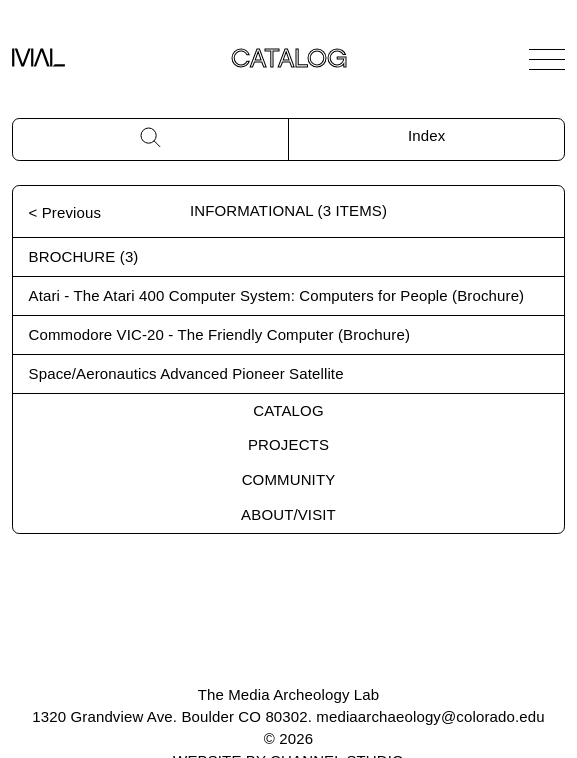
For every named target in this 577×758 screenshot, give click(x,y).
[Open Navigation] (547, 59)
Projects (288, 444)
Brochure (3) (84, 256)
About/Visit (288, 514)
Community (289, 479)
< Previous (65, 212)
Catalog (288, 410)
